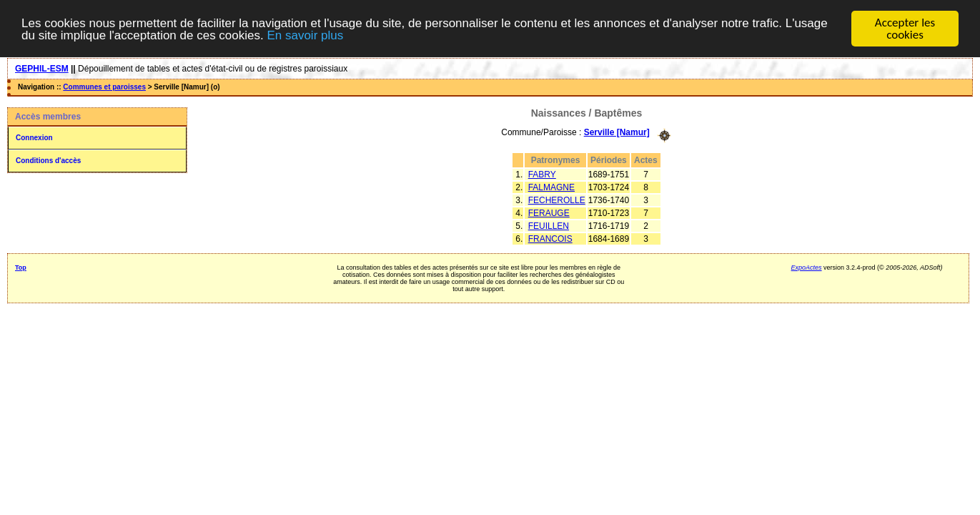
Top (21, 268)
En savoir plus (305, 35)
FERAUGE (549, 213)
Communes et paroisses (104, 87)
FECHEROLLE (557, 200)
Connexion (34, 138)
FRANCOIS (550, 239)
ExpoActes (807, 268)
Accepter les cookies (905, 29)
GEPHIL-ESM (42, 69)
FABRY (542, 175)
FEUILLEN (549, 226)
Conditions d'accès (48, 161)
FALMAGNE (551, 187)
